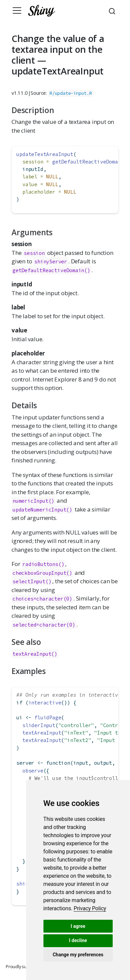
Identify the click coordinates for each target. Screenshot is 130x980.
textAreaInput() (35, 654)
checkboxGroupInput (39, 573)
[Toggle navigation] (17, 10)
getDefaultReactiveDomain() (51, 270)
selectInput (29, 581)
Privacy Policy (90, 908)
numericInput (31, 501)
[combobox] (113, 10)
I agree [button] (78, 926)
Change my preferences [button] (78, 955)
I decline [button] (78, 940)
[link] (90, 908)
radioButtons (40, 564)
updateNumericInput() (42, 510)
